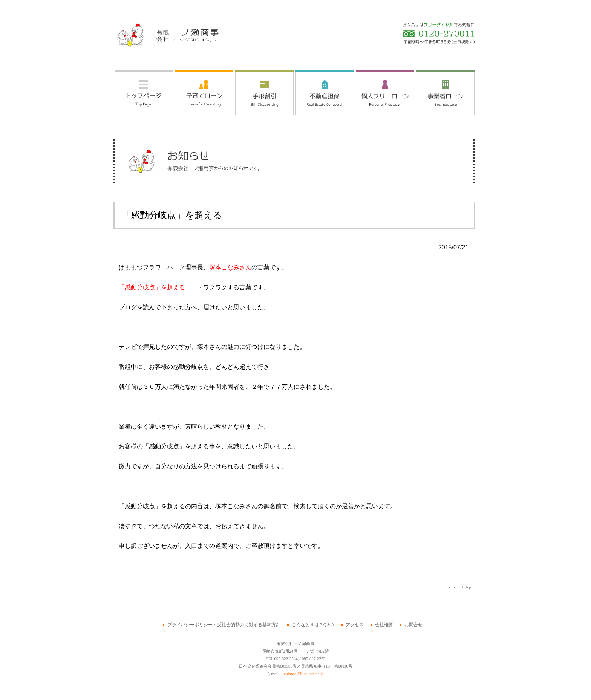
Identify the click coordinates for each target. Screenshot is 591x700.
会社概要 (384, 625)
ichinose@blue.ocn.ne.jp (303, 674)
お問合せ (413, 625)
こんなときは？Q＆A (313, 625)
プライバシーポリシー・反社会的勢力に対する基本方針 (224, 625)
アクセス (355, 625)
